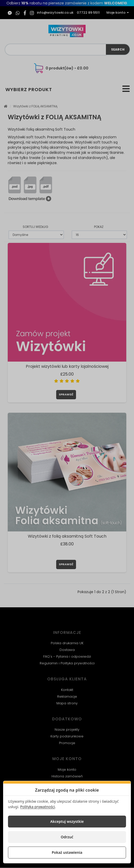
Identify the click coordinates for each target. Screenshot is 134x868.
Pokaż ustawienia (67, 852)
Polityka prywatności (37, 807)
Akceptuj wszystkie (67, 821)
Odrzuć (67, 837)
